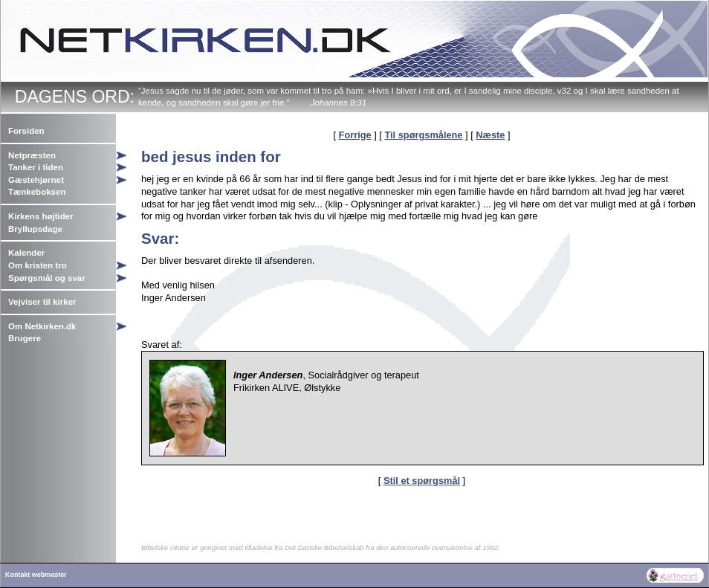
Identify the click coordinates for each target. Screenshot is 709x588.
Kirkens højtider (41, 216)
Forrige (355, 135)
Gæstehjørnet (36, 180)
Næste (490, 135)
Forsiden (26, 131)
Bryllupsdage (35, 229)
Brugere (25, 338)
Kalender (26, 253)
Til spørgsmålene (423, 135)
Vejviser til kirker (42, 302)
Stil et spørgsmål (422, 481)
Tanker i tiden (36, 167)
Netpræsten (32, 155)
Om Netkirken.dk (42, 326)
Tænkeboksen (37, 192)
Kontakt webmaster (36, 575)
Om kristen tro (38, 265)
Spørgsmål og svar (47, 278)
